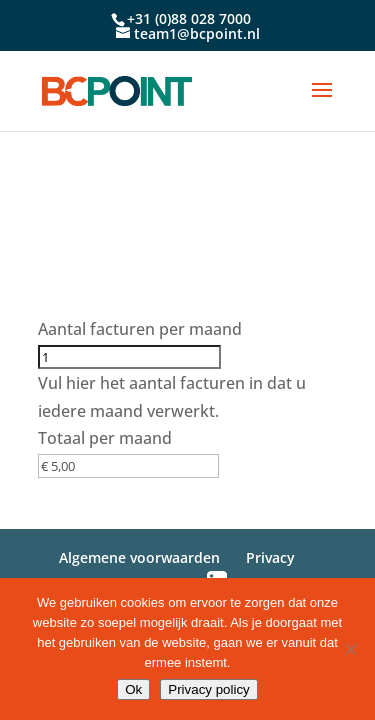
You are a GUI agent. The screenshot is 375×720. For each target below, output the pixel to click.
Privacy (270, 557)
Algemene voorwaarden (139, 557)
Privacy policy (208, 689)
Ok (133, 689)
